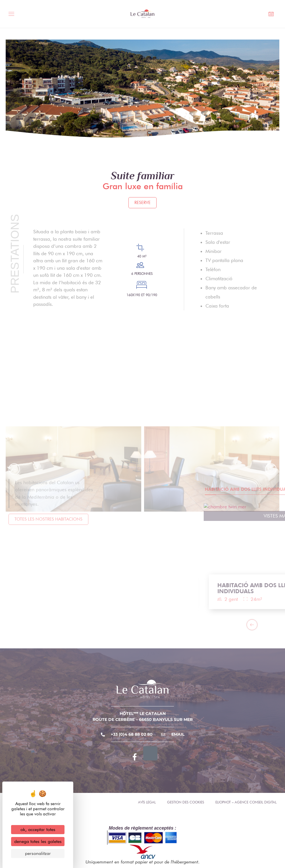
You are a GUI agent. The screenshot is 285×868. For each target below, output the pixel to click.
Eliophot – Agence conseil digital (246, 802)
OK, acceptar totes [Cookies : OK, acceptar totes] (38, 829)
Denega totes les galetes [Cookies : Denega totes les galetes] (38, 841)
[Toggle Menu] (13, 15)
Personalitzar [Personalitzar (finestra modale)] (38, 853)
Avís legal (147, 802)
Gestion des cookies (186, 802)
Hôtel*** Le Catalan (143, 714)
